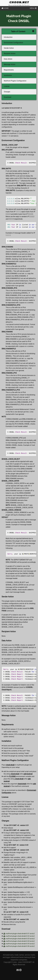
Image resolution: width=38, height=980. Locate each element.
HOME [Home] (5, 8)
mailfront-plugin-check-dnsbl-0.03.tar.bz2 (19, 939)
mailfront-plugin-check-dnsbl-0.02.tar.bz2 (19, 936)
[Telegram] (20, 970)
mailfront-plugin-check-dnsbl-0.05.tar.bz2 (19, 944)
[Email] (18, 970)
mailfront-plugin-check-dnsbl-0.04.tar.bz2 (19, 941)
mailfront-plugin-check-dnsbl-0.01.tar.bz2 (19, 934)
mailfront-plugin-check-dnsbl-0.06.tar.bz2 (19, 946)
